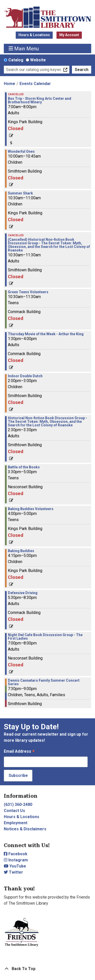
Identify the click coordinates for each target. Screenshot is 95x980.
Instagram (16, 860)
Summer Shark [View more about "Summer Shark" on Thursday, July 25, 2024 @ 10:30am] (20, 193)
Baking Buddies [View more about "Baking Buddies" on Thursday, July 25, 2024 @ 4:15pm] (21, 551)
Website (38, 60)
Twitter (13, 872)
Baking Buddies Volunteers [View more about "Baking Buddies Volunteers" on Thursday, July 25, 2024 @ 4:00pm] (31, 509)
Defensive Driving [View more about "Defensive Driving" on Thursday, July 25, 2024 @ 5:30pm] (23, 593)
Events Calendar (35, 84)
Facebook (16, 854)
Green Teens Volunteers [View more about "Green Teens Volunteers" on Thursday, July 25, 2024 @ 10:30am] (28, 292)
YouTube (15, 866)
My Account (69, 35)
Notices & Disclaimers (25, 829)
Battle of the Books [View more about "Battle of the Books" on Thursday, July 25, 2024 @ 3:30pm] (24, 467)
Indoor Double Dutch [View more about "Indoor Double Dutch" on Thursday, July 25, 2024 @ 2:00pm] (25, 376)
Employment (16, 823)
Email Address (19, 752)
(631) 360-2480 (18, 804)
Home (9, 84)
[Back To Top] (48, 969)
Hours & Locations (34, 35)
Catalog (16, 60)
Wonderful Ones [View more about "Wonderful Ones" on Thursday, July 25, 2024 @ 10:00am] (21, 151)
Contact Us (14, 811)
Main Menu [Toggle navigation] (24, 48)
